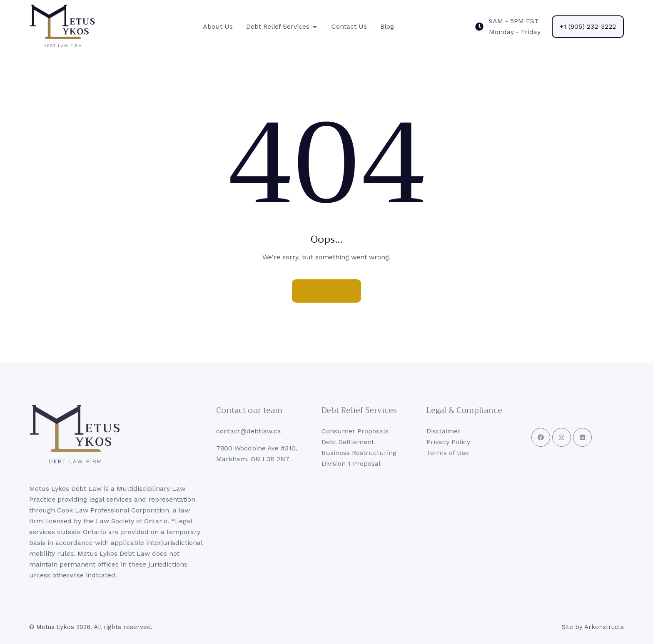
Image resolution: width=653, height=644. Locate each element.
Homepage (326, 291)
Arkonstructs (604, 627)
